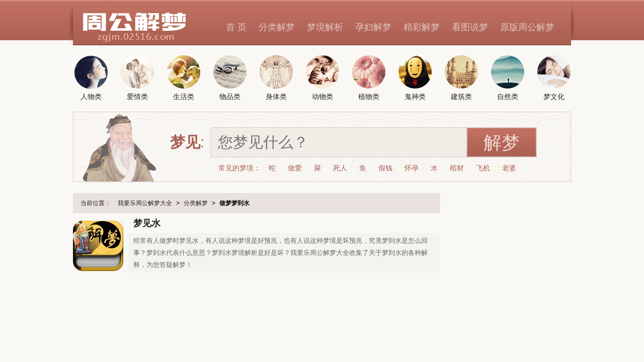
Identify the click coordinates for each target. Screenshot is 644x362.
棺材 (457, 168)
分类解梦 (277, 27)
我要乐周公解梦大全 (145, 203)
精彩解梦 (422, 27)
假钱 (385, 168)
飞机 (483, 168)
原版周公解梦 (527, 27)
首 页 (236, 27)
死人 (340, 168)
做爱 (295, 168)
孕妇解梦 (373, 27)
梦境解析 (325, 27)
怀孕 (412, 168)
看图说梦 (470, 27)
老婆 (509, 168)
